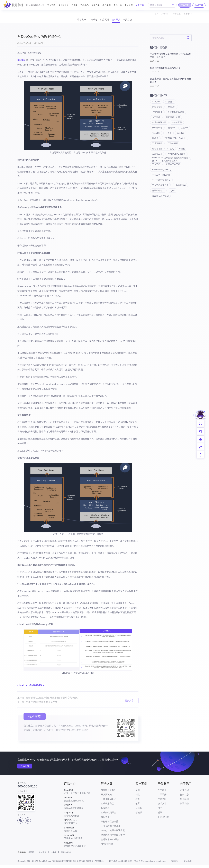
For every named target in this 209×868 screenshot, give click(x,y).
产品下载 (26, 769)
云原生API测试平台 (77, 839)
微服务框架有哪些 (160, 215)
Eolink (54, 855)
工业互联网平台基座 (111, 829)
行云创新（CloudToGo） (163, 151)
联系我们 (184, 806)
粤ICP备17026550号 (95, 864)
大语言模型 (157, 111)
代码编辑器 (157, 134)
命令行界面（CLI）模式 (163, 163)
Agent (173, 209)
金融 (138, 793)
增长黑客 (42, 855)
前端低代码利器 (77, 817)
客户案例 (107, 5)
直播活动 (138, 21)
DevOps (21, 63)
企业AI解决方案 (159, 128)
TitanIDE (169, 140)
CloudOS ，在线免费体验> (31, 688)
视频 (160, 815)
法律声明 (175, 864)
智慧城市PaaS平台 (110, 842)
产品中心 (84, 5)
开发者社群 (163, 820)
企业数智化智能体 (176, 116)
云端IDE (172, 134)
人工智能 (156, 122)
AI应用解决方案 (173, 122)
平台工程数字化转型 (161, 198)
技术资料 (162, 802)
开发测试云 (106, 797)
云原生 (74, 5)
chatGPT (172, 111)
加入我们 (184, 802)
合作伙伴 (118, 5)
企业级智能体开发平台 (77, 847)
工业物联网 (173, 157)
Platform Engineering (162, 186)
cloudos (156, 145)
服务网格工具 (77, 832)
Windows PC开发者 (177, 169)
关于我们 (140, 5)
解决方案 (96, 5)
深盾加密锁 (66, 855)
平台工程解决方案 (160, 203)
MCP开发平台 (77, 824)
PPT (160, 811)
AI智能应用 (177, 128)
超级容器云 (106, 811)
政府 (138, 802)
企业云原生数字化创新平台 (77, 794)
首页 (156, 14)
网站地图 (188, 864)
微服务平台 (106, 820)
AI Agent (156, 105)
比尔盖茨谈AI (180, 203)
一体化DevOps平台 (110, 802)
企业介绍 (184, 793)
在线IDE (156, 140)
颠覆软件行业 (158, 209)
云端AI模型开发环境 (77, 809)
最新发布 (71, 21)
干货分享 (129, 5)
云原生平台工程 (173, 180)
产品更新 (105, 21)
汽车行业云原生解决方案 (113, 833)
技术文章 (162, 806)
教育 (138, 806)
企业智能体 (63, 4)
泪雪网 (31, 855)
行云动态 (176, 14)
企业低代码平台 (108, 815)
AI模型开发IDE (108, 793)
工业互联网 (157, 157)
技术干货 (188, 14)
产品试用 (162, 793)
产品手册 (162, 797)
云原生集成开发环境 (77, 802)
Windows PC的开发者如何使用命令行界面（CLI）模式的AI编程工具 (169, 175)
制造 (138, 797)
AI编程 (182, 163)
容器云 (168, 145)
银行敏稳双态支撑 (110, 824)
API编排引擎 (107, 847)
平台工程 (51, 4)
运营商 (139, 811)
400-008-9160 (27, 789)
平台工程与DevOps (161, 192)
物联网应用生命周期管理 (113, 838)
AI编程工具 (157, 169)
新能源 (139, 815)
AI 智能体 (170, 105)
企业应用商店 (107, 806)
